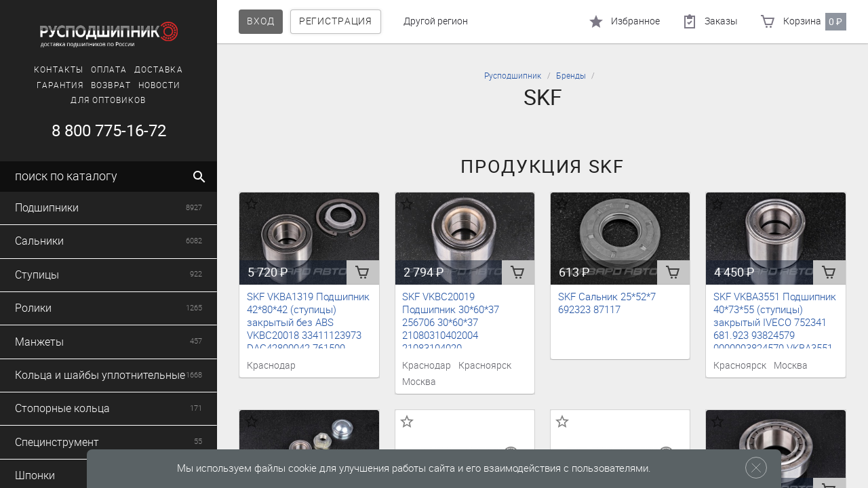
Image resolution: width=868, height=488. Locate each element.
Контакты (59, 70)
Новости (160, 85)
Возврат (111, 85)
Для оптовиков (108, 100)
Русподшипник (513, 76)
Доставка (159, 70)
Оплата (109, 70)
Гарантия (60, 85)
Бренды (571, 76)
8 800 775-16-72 (109, 131)
